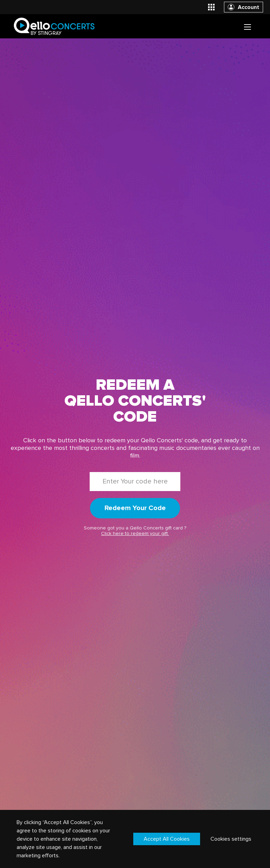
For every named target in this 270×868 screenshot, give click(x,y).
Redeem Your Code (135, 508)
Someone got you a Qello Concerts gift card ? (135, 531)
